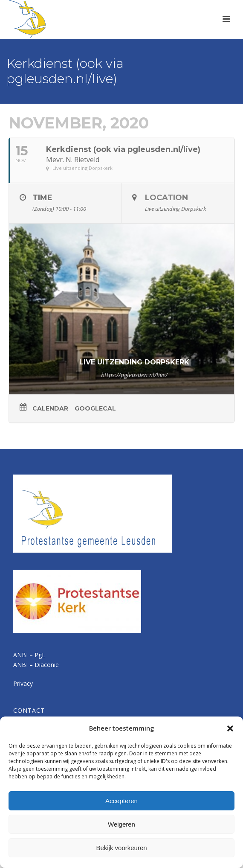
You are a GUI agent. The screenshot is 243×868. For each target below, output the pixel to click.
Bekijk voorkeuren (121, 848)
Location (166, 198)
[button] (230, 728)
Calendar (50, 408)
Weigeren (121, 824)
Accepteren (121, 801)
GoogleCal (95, 408)
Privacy (23, 683)
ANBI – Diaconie (36, 665)
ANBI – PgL (29, 655)
